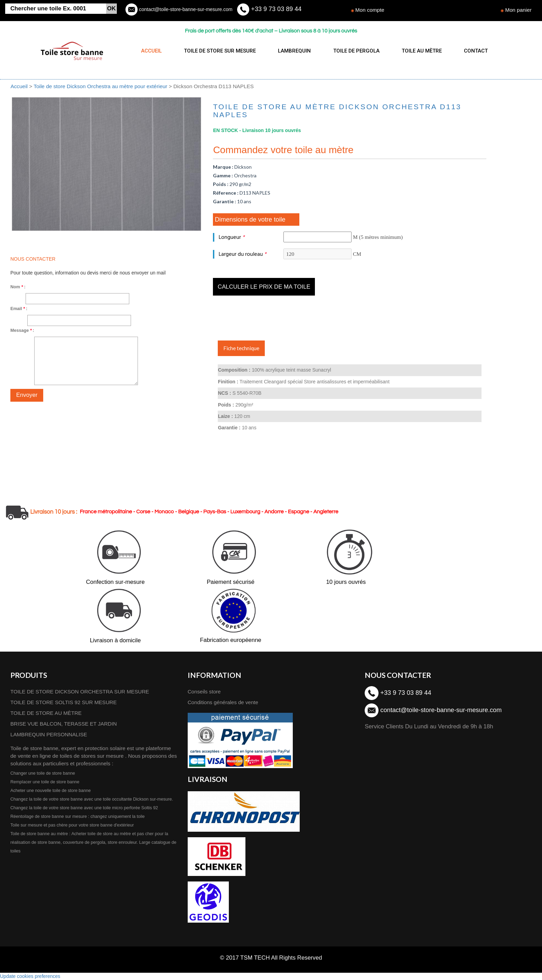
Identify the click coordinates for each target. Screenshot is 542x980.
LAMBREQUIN (292, 51)
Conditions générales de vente (224, 702)
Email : (19, 309)
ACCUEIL (151, 51)
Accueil (19, 86)
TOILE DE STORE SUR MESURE (218, 51)
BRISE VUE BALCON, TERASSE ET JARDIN (64, 724)
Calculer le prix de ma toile (264, 287)
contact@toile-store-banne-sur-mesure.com (185, 9)
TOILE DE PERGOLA (352, 51)
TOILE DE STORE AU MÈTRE (47, 713)
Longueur (231, 237)
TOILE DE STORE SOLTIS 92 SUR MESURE (64, 702)
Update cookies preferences (30, 977)
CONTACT (469, 51)
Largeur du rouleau (242, 254)
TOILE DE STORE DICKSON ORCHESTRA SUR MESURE (81, 692)
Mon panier (518, 10)
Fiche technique (241, 348)
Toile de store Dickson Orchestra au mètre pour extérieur (101, 86)
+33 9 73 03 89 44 (275, 9)
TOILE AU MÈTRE (416, 51)
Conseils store (205, 692)
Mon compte (370, 10)
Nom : (18, 287)
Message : (22, 330)
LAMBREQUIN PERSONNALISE (49, 734)
